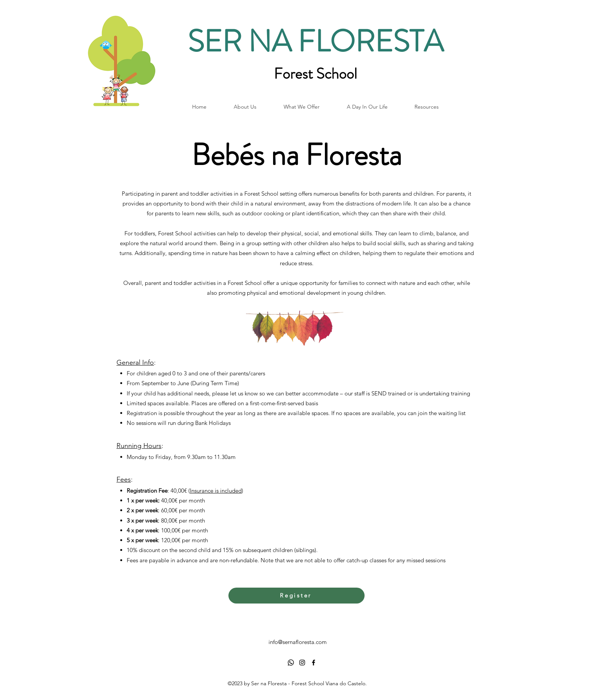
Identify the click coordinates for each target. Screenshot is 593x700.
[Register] (296, 596)
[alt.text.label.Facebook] (314, 663)
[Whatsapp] (291, 663)
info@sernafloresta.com (298, 642)
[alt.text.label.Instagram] (302, 663)
